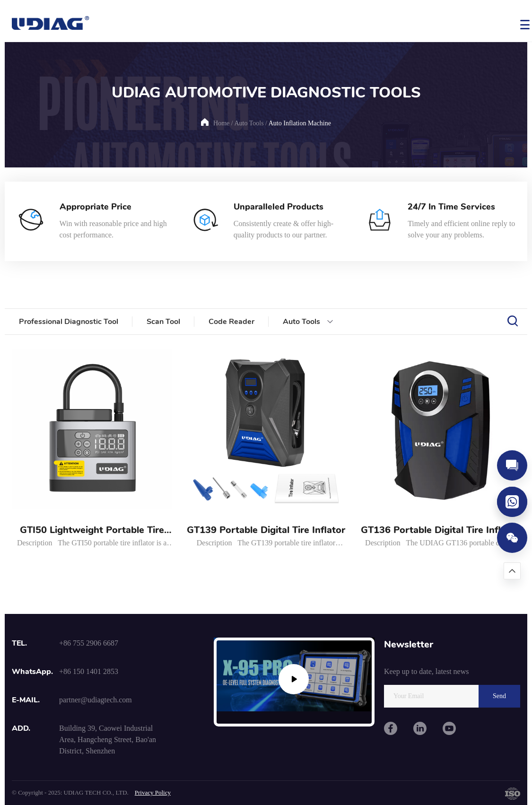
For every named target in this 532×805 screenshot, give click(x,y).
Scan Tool (163, 322)
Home (221, 123)
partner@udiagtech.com (96, 700)
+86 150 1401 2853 (89, 671)
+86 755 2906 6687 (89, 643)
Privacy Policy (153, 792)
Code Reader (231, 322)
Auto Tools (249, 123)
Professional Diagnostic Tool (69, 322)
